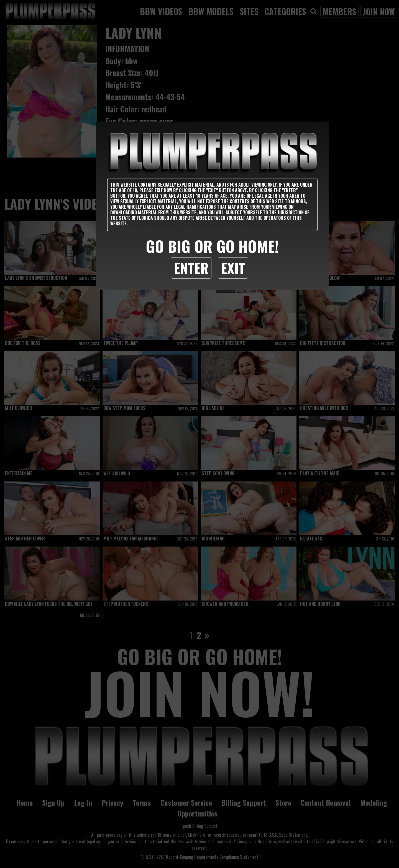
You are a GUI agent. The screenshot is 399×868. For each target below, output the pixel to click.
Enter (191, 268)
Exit (233, 268)
